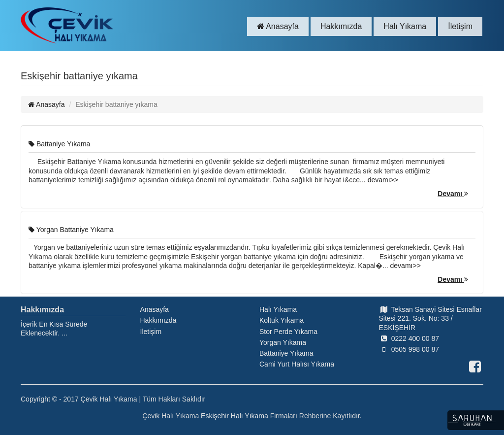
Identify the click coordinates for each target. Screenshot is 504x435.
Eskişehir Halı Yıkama (235, 416)
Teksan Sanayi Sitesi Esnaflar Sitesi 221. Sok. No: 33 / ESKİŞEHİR (430, 318)
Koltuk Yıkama (282, 320)
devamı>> (383, 180)
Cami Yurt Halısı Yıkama (297, 364)
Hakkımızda (341, 26)
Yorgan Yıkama (283, 342)
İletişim (460, 26)
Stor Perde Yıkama (288, 332)
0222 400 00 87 (409, 338)
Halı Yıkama (405, 26)
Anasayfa (278, 26)
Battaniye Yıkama (59, 144)
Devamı (453, 194)
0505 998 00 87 (409, 349)
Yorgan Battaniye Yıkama (71, 230)
